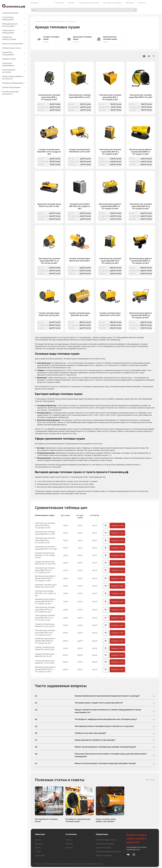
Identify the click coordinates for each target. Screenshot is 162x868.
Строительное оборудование (8, 18)
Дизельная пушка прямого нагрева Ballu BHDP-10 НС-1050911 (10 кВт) (141, 152)
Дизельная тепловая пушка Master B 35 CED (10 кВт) (49, 205)
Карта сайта (40, 855)
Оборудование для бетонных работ (10, 25)
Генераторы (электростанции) (9, 38)
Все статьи (150, 780)
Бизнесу (71, 3)
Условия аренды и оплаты (89, 3)
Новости (69, 840)
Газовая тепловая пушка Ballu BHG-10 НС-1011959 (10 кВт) (49, 152)
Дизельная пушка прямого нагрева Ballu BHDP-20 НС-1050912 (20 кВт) (110, 206)
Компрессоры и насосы (11, 48)
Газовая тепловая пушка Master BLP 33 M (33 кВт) (80, 260)
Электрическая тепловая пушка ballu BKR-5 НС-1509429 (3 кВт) (49, 97)
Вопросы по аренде (104, 855)
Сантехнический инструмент (9, 71)
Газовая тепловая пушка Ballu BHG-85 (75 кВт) (80, 314)
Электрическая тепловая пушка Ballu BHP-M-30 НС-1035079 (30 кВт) (110, 261)
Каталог (38, 840)
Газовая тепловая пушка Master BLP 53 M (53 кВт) (49, 314)
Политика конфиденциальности (108, 852)
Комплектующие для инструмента (10, 93)
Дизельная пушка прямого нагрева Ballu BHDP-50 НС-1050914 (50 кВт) (141, 315)
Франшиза (130, 3)
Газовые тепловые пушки (51, 38)
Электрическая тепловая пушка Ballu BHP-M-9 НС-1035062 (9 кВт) (110, 152)
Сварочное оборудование (13, 44)
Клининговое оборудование (8, 53)
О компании (59, 3)
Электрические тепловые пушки (110, 38)
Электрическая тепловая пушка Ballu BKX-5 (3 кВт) (80, 96)
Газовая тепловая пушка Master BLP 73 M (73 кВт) (110, 314)
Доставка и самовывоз (113, 3)
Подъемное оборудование (13, 83)
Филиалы (69, 844)
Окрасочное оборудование (8, 64)
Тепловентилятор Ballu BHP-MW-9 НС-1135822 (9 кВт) (80, 206)
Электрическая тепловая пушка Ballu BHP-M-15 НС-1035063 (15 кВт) (141, 206)
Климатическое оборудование (8, 32)
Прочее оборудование (11, 87)
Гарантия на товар (103, 848)
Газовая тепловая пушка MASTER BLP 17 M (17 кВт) (80, 151)
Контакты (142, 3)
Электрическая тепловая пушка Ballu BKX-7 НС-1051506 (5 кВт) (110, 97)
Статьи (38, 852)
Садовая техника (9, 59)
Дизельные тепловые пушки (82, 38)
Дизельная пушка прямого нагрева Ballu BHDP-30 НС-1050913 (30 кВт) (141, 261)
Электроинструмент (10, 13)
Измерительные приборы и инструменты (13, 78)
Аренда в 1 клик (117, 525)
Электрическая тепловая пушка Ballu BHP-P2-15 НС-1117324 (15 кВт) (49, 261)
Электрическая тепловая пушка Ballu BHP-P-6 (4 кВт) (141, 96)
